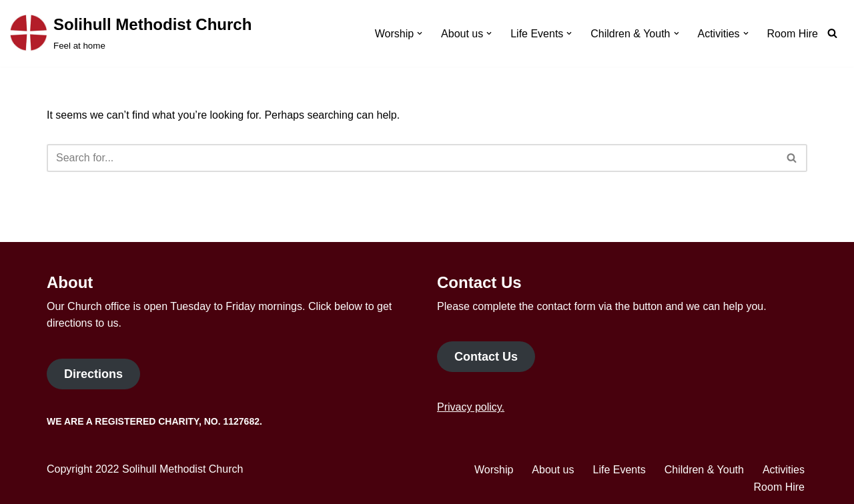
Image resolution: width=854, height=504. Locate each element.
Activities (784, 470)
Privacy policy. (471, 407)
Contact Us (486, 357)
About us (553, 470)
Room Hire (793, 34)
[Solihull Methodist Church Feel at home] (131, 33)
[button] (420, 33)
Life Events (619, 470)
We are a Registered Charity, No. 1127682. (154, 421)
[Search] (832, 33)
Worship (494, 470)
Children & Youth (704, 470)
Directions (93, 374)
